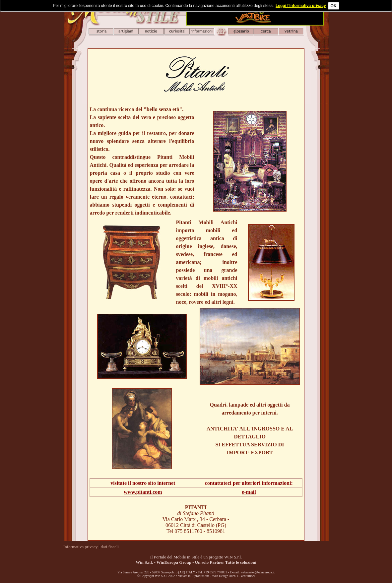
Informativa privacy (81, 547)
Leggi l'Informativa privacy (301, 6)
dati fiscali (110, 547)
